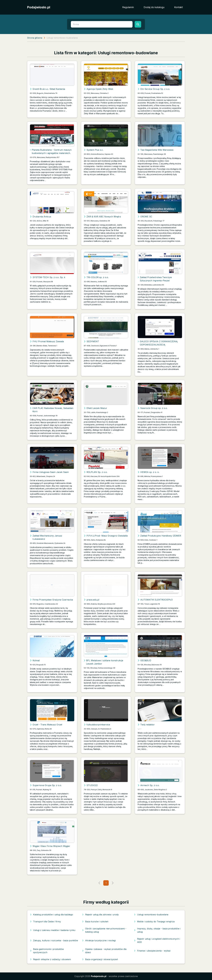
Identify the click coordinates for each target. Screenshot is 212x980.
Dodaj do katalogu (154, 7)
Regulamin (128, 7)
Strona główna (35, 38)
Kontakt (178, 7)
